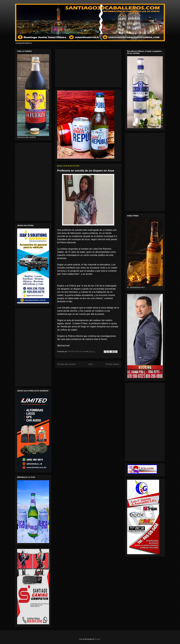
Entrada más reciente (66, 364)
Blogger (97, 639)
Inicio (90, 364)
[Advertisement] (88, 68)
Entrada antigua (112, 364)
